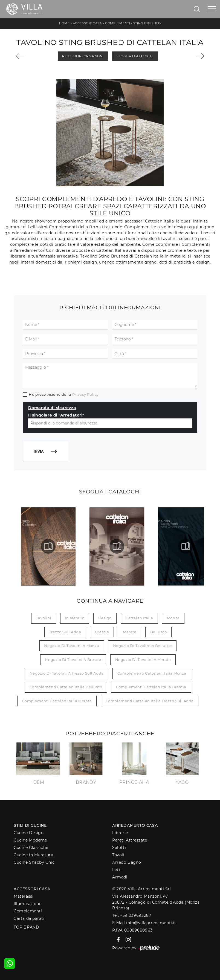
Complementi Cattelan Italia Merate (57, 701)
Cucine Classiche (31, 848)
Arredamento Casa (135, 825)
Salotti (119, 848)
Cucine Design (29, 833)
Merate (130, 632)
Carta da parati (29, 918)
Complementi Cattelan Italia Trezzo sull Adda (150, 701)
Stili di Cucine (30, 825)
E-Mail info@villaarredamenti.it (144, 923)
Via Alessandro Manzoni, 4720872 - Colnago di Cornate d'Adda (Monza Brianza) (156, 902)
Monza (173, 618)
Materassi (24, 896)
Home (64, 23)
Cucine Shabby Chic (34, 862)
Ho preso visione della (64, 394)
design (105, 618)
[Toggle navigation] (212, 9)
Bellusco (158, 632)
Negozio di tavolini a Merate (143, 660)
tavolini (44, 618)
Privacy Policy (86, 394)
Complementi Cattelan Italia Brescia (151, 687)
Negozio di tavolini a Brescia (73, 660)
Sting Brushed (147, 23)
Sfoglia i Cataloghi (135, 56)
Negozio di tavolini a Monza (72, 646)
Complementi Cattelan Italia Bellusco (66, 687)
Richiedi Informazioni (83, 56)
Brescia (102, 632)
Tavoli (118, 855)
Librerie (120, 833)
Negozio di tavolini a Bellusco (142, 646)
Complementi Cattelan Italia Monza (152, 673)
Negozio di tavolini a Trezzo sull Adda (67, 673)
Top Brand (26, 927)
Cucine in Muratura (33, 855)
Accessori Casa (87, 23)
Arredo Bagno (127, 862)
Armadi (120, 877)
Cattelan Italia (139, 618)
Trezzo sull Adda (65, 632)
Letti (117, 870)
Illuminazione (27, 904)
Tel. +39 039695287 (132, 915)
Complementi (118, 23)
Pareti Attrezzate (130, 840)
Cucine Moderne (30, 840)
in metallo (75, 618)
